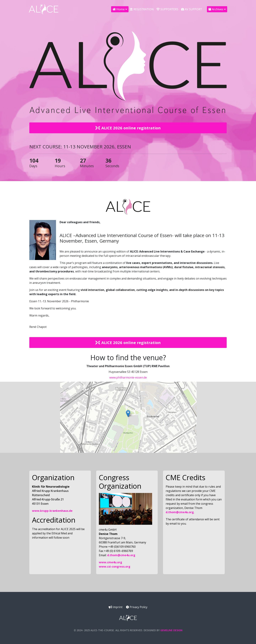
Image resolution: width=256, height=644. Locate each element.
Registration (142, 9)
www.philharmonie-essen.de (128, 377)
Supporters (167, 9)
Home (119, 9)
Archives (216, 9)
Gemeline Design (171, 630)
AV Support (192, 9)
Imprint (116, 607)
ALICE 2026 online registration (128, 128)
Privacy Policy (137, 607)
